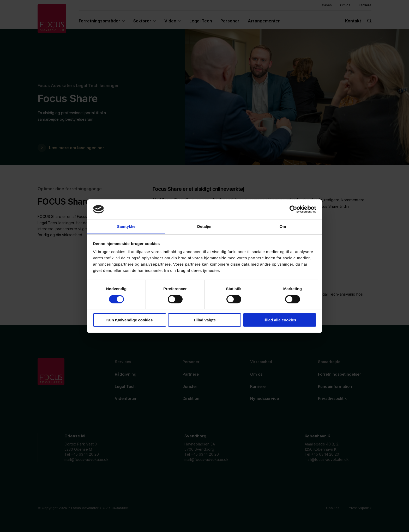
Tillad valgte (204, 320)
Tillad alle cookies (279, 320)
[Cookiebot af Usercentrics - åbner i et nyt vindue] (293, 209)
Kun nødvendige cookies (130, 320)
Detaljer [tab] (204, 226)
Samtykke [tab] (126, 226)
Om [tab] (283, 226)
